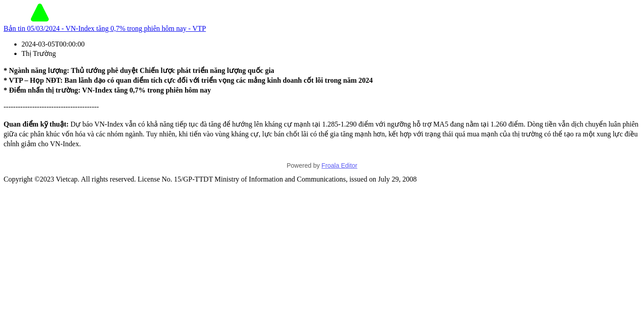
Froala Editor (339, 165)
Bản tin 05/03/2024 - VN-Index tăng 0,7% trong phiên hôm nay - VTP (105, 28)
